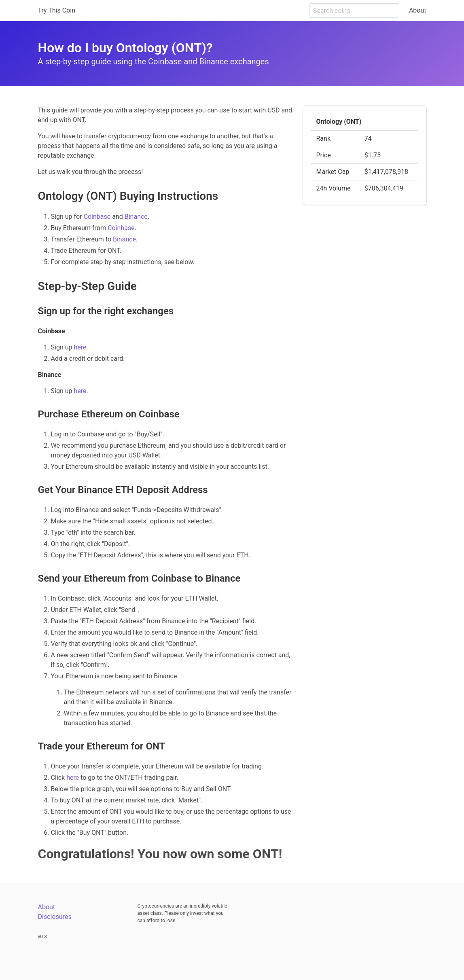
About (418, 10)
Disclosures (55, 917)
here (80, 347)
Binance (136, 217)
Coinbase (97, 217)
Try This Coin (57, 10)
